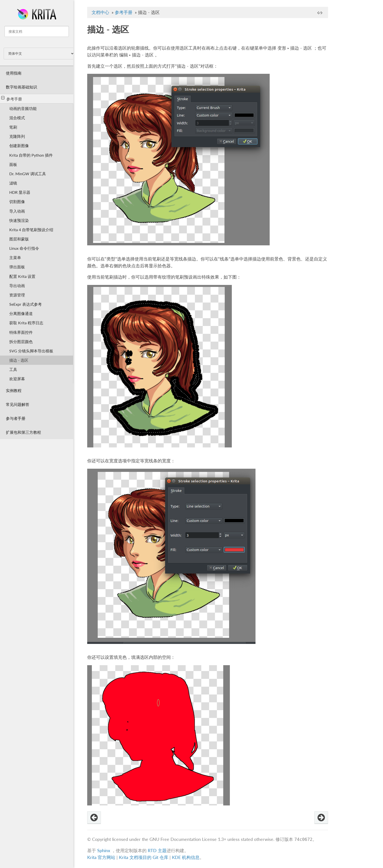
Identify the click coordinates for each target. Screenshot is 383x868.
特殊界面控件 (21, 332)
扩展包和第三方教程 (23, 432)
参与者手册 (16, 418)
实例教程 (14, 390)
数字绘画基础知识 (21, 87)
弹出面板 (17, 267)
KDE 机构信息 (186, 857)
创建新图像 (19, 146)
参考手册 (12, 98)
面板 (13, 164)
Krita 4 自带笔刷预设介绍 (31, 230)
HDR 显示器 (20, 192)
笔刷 (13, 127)
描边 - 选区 (19, 360)
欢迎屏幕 (17, 379)
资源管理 (17, 295)
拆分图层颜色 (21, 342)
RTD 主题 (157, 851)
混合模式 (17, 118)
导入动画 (17, 211)
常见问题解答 (18, 404)
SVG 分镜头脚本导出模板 (31, 351)
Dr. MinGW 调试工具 (28, 174)
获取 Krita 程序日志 (26, 323)
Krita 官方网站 (101, 857)
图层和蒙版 (19, 239)
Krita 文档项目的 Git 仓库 (144, 857)
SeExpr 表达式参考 (26, 304)
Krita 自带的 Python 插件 (31, 155)
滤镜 (13, 183)
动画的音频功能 (23, 108)
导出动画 (17, 286)
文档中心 (100, 12)
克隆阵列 (17, 136)
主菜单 (15, 257)
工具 (13, 369)
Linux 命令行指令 (24, 248)
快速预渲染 (19, 220)
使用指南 (14, 73)
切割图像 (17, 201)
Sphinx (104, 851)
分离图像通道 (21, 313)
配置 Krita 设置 (22, 276)
